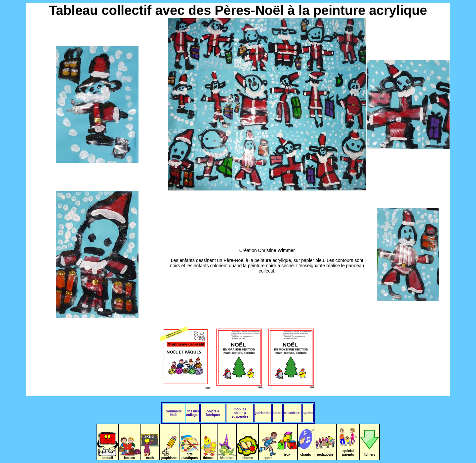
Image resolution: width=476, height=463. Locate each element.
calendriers (292, 413)
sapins (308, 413)
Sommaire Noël (174, 413)
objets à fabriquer (213, 413)
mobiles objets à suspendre (240, 413)
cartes (278, 413)
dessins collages (193, 413)
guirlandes (263, 413)
